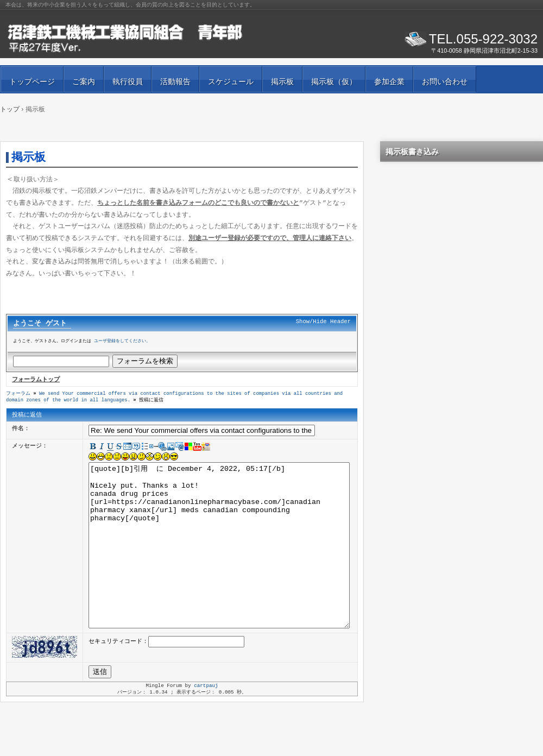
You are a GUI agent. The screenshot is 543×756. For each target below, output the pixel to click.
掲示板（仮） (334, 81)
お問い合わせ (445, 81)
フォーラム (18, 395)
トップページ (32, 81)
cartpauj (206, 721)
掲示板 (282, 81)
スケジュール (231, 81)
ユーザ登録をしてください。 (122, 342)
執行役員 (128, 81)
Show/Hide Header (323, 322)
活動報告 (175, 81)
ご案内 (84, 81)
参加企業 (389, 81)
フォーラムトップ (36, 380)
